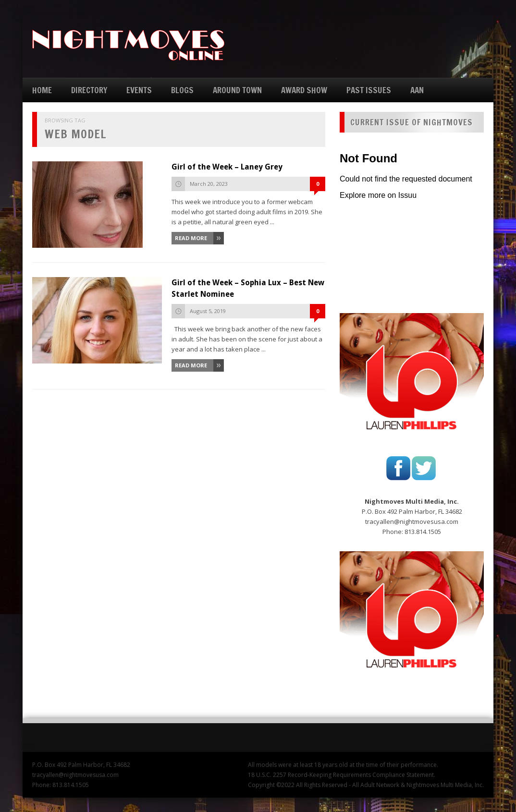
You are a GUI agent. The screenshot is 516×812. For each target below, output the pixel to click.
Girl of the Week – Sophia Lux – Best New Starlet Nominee (248, 288)
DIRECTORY (89, 90)
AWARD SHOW (304, 90)
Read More (191, 238)
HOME (42, 90)
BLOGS (182, 90)
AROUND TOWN (237, 90)
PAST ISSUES (369, 90)
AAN (417, 90)
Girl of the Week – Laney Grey (227, 167)
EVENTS (139, 90)
